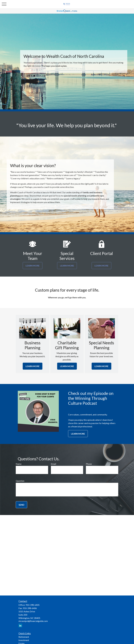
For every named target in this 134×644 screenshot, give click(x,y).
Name (19, 464)
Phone (89, 464)
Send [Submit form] (21, 505)
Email (53, 464)
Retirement (24, 637)
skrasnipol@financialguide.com (33, 621)
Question (20, 481)
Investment (24, 640)
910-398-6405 (33, 605)
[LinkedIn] (20, 625)
